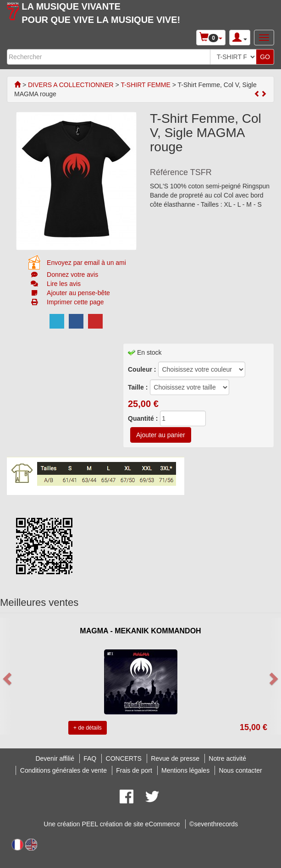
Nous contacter (240, 770)
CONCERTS (124, 758)
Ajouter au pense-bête (78, 293)
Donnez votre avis (72, 275)
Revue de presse (175, 758)
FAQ (90, 758)
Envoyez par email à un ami (86, 263)
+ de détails (88, 728)
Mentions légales (185, 770)
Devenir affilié (55, 758)
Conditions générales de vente (63, 770)
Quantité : (143, 418)
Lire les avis (64, 284)
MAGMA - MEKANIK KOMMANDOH (140, 631)
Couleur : (142, 369)
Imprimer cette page (75, 302)
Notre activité (227, 758)
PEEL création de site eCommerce (131, 824)
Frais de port (134, 770)
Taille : (138, 387)
